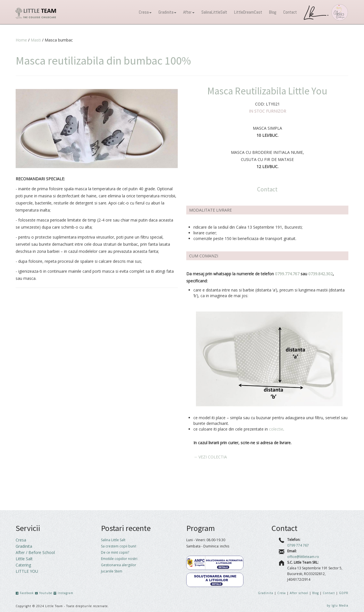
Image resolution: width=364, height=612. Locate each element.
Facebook (25, 593)
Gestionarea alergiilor (119, 565)
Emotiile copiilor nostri (119, 559)
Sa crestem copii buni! (119, 546)
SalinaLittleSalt (214, 12)
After (189, 12)
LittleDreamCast (248, 12)
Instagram (63, 593)
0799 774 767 (298, 545)
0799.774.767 (287, 274)
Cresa (145, 12)
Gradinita (167, 12)
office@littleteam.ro (303, 557)
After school (300, 593)
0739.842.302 (320, 274)
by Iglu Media (338, 605)
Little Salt (24, 559)
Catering (23, 565)
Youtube (44, 593)
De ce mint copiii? (115, 552)
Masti (36, 40)
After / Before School (35, 552)
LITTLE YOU (27, 571)
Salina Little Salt (113, 540)
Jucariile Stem (112, 571)
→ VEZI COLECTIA (210, 457)
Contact (290, 12)
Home (21, 40)
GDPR (344, 593)
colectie (276, 429)
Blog (273, 12)
